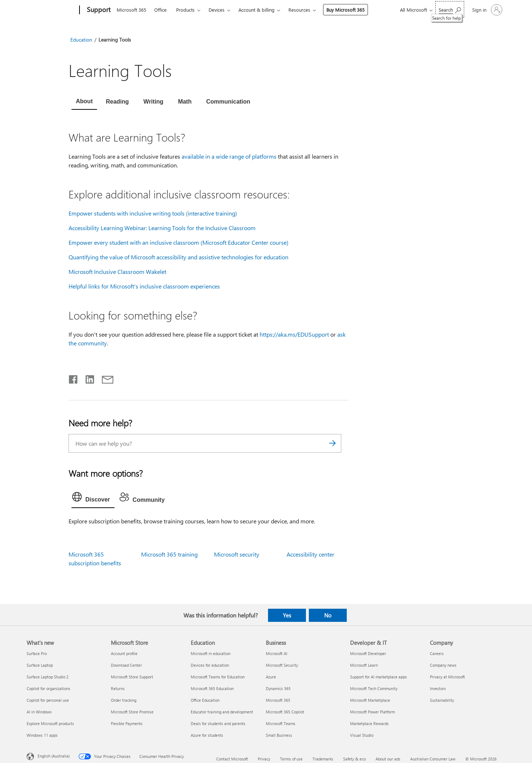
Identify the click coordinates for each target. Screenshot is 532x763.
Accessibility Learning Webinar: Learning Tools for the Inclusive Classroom (162, 228)
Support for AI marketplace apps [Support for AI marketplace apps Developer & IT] (378, 677)
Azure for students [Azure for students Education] (207, 735)
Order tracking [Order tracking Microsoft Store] (124, 700)
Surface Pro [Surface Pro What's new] (37, 653)
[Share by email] (104, 378)
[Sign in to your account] (487, 10)
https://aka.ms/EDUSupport (294, 334)
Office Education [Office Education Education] (205, 700)
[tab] (84, 102)
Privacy (264, 759)
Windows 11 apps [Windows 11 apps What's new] (42, 735)
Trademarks (323, 759)
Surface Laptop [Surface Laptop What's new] (40, 665)
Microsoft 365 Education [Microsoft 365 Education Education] (212, 688)
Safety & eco (354, 759)
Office (160, 10)
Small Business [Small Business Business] (279, 735)
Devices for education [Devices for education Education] (210, 665)
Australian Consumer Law (433, 759)
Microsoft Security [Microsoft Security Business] (282, 665)
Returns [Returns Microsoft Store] (118, 688)
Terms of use (291, 759)
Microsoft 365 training (169, 554)
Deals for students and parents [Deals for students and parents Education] (218, 723)
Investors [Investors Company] (438, 688)
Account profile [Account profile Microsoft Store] (124, 653)
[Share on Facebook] (74, 378)
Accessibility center (310, 554)
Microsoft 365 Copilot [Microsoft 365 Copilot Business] (285, 712)
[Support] (98, 10)
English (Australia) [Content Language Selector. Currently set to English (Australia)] (54, 756)
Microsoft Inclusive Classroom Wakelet (117, 272)
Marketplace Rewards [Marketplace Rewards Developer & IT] (369, 723)
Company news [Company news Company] (443, 665)
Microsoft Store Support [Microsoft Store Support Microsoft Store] (132, 677)
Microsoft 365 (131, 10)
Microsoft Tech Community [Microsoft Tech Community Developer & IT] (374, 688)
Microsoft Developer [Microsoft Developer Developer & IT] (368, 653)
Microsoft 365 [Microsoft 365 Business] (278, 700)
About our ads (388, 759)
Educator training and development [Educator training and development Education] (222, 712)
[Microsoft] (52, 10)
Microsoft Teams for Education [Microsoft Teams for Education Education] (218, 677)
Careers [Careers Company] (437, 653)
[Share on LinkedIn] (87, 378)
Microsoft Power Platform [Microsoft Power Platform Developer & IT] (372, 712)
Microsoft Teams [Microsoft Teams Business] (281, 723)
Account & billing (257, 10)
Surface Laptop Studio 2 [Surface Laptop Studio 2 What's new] (48, 677)
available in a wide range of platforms (229, 156)
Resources (299, 10)
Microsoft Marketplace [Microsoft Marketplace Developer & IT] (370, 700)
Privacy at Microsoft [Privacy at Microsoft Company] (447, 677)
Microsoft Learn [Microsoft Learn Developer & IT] (364, 665)
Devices (217, 10)
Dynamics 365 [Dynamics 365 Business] (278, 688)
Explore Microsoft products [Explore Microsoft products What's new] (50, 723)
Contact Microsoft (232, 759)
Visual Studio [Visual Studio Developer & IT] (362, 735)
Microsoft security (237, 554)
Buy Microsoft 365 (345, 10)
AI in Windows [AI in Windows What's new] (39, 712)
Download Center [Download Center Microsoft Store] (126, 665)
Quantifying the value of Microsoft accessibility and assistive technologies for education (178, 257)
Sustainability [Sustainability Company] (442, 700)
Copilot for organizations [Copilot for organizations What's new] (48, 688)
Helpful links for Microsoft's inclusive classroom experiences (144, 286)
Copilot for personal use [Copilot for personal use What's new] (48, 700)
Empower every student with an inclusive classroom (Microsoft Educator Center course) (178, 242)
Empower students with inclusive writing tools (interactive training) (153, 213)
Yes (287, 615)
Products (185, 10)
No (328, 615)
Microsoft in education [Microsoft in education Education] (211, 653)
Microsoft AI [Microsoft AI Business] (277, 653)
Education (81, 40)
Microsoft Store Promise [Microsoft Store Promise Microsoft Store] (132, 712)
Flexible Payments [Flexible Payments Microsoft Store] (127, 723)
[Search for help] (450, 9)
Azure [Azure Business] (271, 677)
